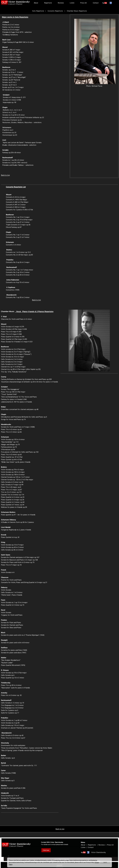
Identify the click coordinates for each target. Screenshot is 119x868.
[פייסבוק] (111, 3)
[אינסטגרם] (105, 3)
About (36, 3)
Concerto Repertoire (55, 11)
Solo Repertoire (38, 11)
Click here (46, 850)
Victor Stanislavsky (96, 852)
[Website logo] (15, 3)
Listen (72, 3)
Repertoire (48, 3)
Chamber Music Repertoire (77, 11)
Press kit (84, 3)
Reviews (61, 3)
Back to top (5, 175)
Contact (96, 3)
